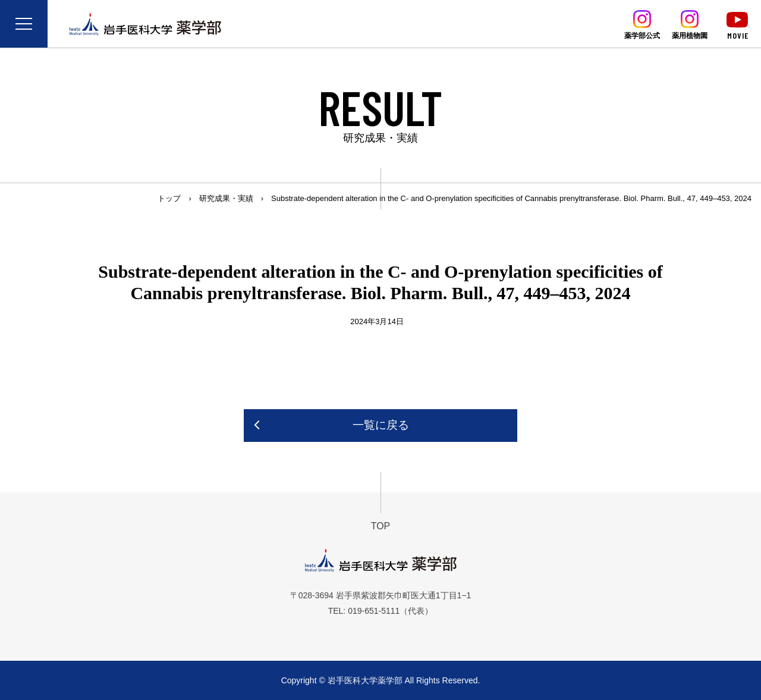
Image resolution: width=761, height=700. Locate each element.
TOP (381, 526)
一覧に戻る (381, 425)
